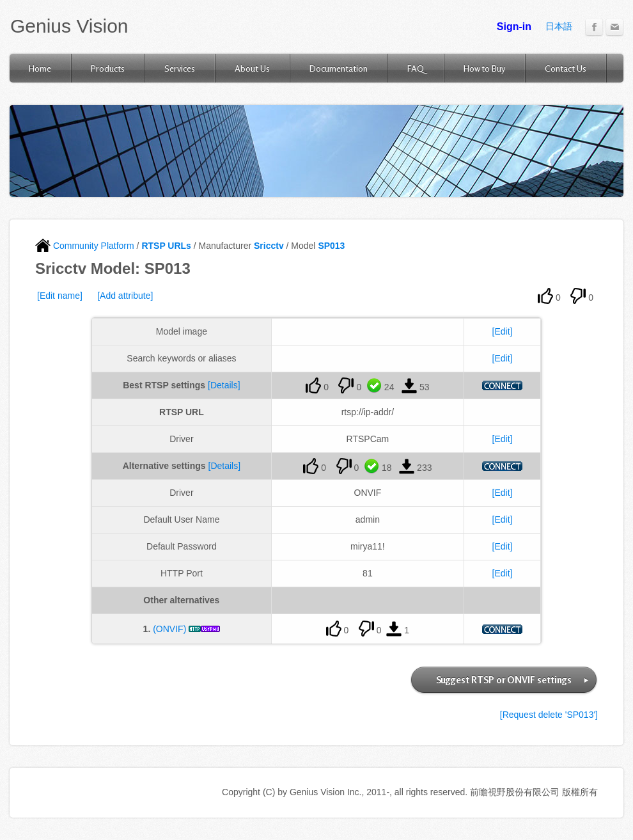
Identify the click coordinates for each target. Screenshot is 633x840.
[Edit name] (60, 296)
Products (108, 68)
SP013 (331, 246)
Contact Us (566, 68)
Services (180, 68)
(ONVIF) (169, 629)
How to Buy (484, 68)
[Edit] (503, 331)
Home (40, 68)
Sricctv (269, 246)
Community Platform (85, 246)
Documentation (339, 68)
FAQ (416, 68)
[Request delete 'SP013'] (549, 715)
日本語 (559, 26)
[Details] (224, 385)
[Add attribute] (125, 296)
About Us (252, 68)
